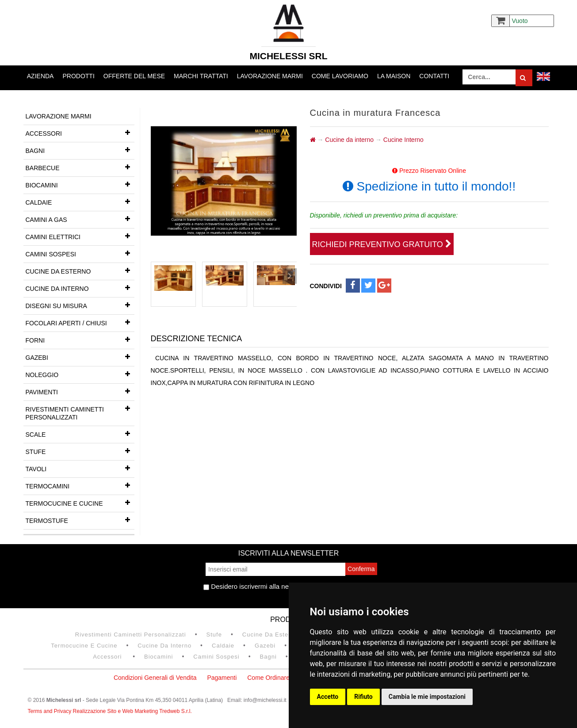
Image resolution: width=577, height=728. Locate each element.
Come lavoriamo (340, 76)
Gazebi (80, 357)
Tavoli (80, 468)
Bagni (80, 150)
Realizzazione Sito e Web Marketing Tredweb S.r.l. (132, 711)
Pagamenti (222, 678)
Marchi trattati (201, 76)
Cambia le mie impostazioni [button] (427, 697)
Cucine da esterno (80, 271)
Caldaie (80, 202)
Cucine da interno (80, 288)
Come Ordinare (268, 678)
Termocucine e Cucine (80, 503)
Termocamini (80, 485)
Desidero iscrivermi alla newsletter (258, 586)
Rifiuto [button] (363, 697)
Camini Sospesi (80, 253)
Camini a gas (80, 219)
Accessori (80, 133)
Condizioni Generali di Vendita (155, 678)
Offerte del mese (134, 76)
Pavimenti (80, 391)
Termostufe (80, 520)
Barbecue (80, 167)
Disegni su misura (80, 305)
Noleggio (80, 374)
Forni (80, 339)
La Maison (394, 76)
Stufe (80, 451)
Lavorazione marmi (270, 76)
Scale (80, 434)
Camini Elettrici (80, 236)
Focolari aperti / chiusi (80, 322)
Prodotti (78, 76)
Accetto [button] (328, 697)
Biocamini (80, 184)
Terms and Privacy (50, 711)
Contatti (434, 76)
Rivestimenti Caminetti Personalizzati (80, 411)
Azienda (40, 76)
